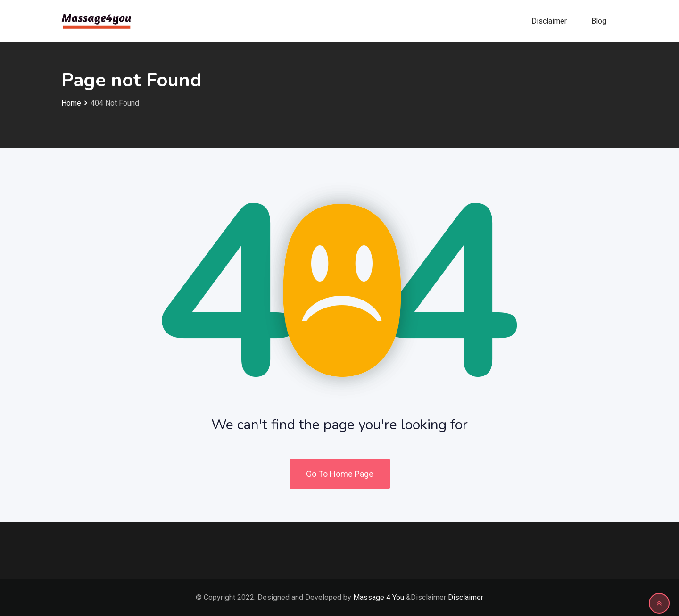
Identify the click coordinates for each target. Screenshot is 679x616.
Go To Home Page (340, 474)
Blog (599, 21)
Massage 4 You (379, 597)
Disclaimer (549, 21)
